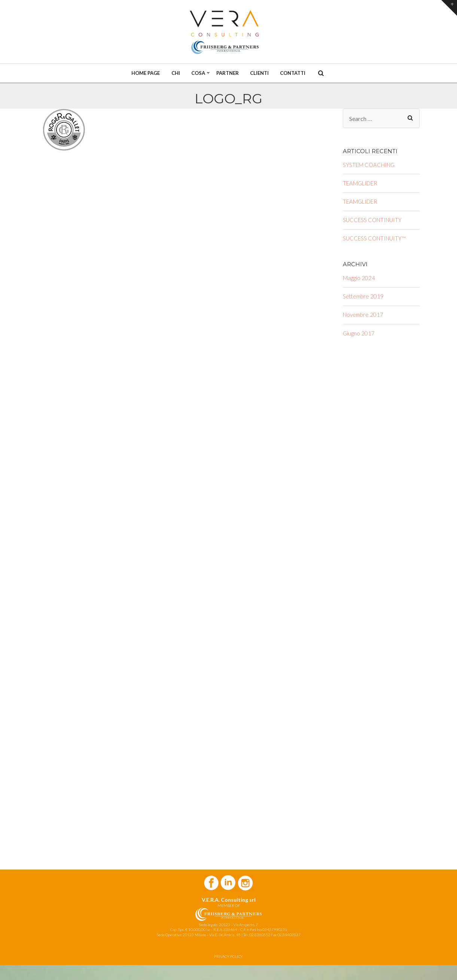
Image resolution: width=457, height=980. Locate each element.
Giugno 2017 (359, 333)
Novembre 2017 (363, 315)
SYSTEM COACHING (369, 165)
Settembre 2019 (363, 296)
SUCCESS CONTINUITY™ (374, 238)
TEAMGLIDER (360, 183)
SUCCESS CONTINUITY (372, 220)
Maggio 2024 (359, 278)
